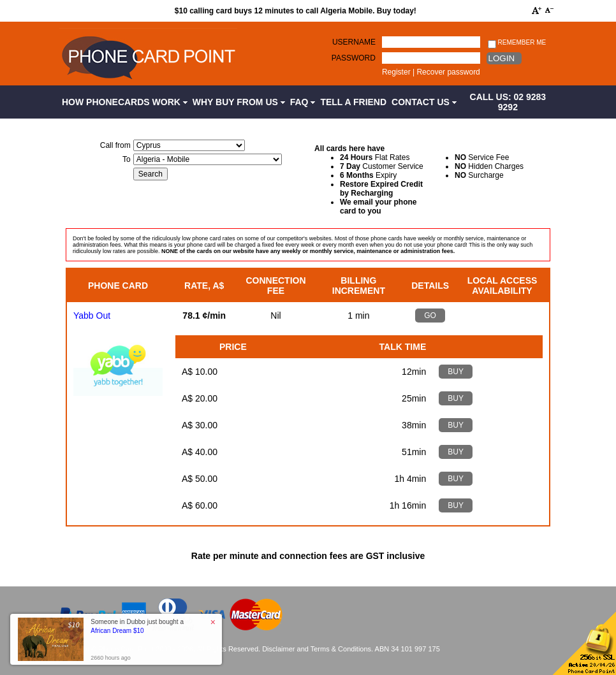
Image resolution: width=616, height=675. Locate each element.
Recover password (448, 72)
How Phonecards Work (125, 102)
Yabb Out (92, 316)
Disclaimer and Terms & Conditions (317, 649)
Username (354, 42)
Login (502, 58)
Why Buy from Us (239, 102)
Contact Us (424, 102)
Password (354, 58)
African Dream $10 (117, 631)
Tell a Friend (353, 102)
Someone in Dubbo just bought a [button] (137, 626)
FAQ (303, 102)
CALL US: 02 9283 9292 (508, 102)
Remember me (517, 43)
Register (396, 72)
